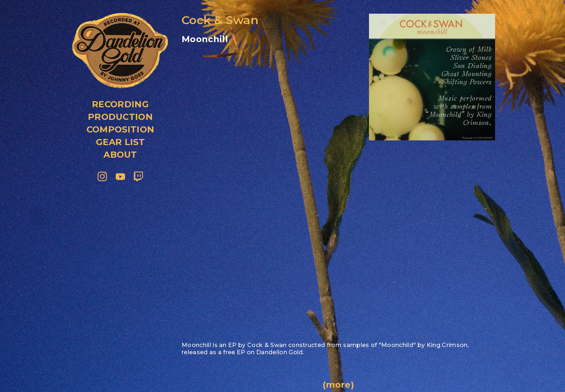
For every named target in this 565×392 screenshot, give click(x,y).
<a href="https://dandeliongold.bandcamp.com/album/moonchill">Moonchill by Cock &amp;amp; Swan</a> (268, 88)
